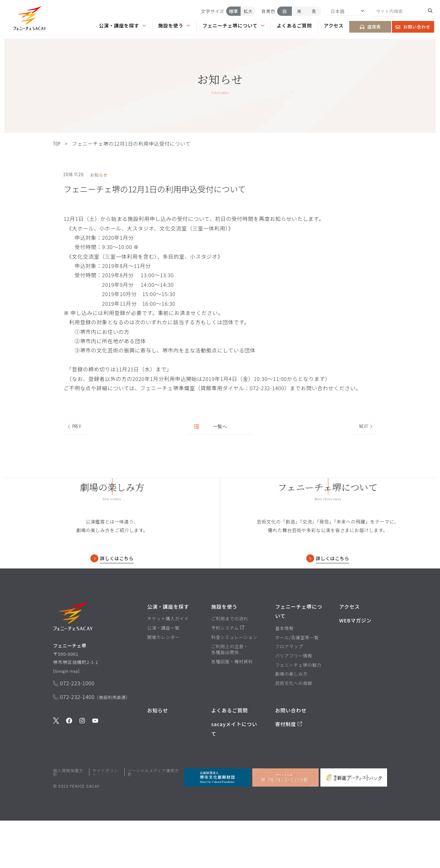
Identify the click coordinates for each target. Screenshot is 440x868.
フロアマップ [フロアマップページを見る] (289, 694)
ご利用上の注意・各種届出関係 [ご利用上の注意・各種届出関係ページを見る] (230, 697)
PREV (74, 427)
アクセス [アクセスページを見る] (334, 26)
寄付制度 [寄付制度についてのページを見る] (289, 772)
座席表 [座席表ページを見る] (371, 27)
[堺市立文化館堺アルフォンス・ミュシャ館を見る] (285, 825)
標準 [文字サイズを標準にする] (233, 11)
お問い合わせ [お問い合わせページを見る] (413, 27)
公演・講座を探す (123, 26)
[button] (30, 19)
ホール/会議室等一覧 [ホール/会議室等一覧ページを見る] (297, 685)
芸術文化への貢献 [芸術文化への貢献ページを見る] (294, 731)
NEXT (366, 427)
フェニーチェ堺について (234, 26)
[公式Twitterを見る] (56, 773)
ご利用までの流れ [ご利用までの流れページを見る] (230, 666)
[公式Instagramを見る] (82, 773)
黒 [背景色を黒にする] (299, 11)
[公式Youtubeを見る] (95, 773)
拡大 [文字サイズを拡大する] (248, 11)
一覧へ (211, 427)
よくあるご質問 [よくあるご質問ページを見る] (294, 26)
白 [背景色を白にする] (284, 11)
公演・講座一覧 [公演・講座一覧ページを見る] (163, 675)
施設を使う (174, 26)
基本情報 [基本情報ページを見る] (284, 676)
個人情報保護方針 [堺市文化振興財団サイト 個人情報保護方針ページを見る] (68, 820)
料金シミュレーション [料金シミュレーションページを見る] (234, 685)
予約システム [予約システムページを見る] (228, 675)
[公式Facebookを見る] (69, 773)
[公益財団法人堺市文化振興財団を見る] (217, 825)
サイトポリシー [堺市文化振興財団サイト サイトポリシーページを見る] (105, 820)
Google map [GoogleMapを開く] (68, 722)
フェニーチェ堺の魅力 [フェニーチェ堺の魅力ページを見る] (298, 712)
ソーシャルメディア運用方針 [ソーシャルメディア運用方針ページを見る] (153, 820)
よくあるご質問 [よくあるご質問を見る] (229, 758)
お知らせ (158, 758)
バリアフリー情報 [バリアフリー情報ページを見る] (294, 703)
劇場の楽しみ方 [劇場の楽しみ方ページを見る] (291, 722)
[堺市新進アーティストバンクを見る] (354, 825)
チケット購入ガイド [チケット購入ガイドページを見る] (168, 666)
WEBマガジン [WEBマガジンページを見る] (355, 668)
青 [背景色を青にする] (314, 11)
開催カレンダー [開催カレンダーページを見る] (163, 685)
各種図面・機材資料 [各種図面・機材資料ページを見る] (232, 709)
